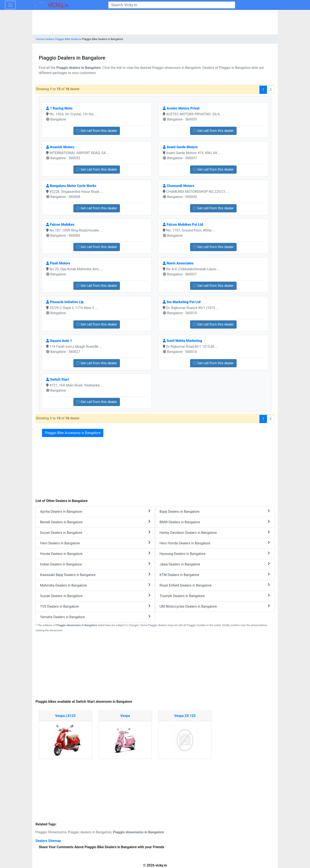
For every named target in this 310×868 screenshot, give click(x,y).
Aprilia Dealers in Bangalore (95, 511)
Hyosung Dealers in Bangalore (215, 554)
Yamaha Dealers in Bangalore (95, 617)
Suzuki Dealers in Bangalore (95, 596)
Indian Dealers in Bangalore (95, 564)
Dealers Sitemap (48, 841)
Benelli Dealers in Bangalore (95, 522)
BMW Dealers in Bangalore (215, 522)
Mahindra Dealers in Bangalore (95, 585)
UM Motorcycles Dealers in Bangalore (215, 606)
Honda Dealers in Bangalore (95, 554)
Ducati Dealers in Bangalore (95, 532)
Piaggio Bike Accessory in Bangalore (73, 433)
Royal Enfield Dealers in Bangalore (215, 585)
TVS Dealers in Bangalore (95, 606)
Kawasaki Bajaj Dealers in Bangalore (95, 575)
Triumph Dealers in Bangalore (215, 596)
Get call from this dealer (97, 131)
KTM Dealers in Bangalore (215, 575)
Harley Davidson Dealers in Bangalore (215, 532)
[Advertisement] (155, 667)
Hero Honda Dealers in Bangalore (215, 543)
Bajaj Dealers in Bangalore (215, 511)
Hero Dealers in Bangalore (95, 543)
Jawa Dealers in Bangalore (215, 564)
